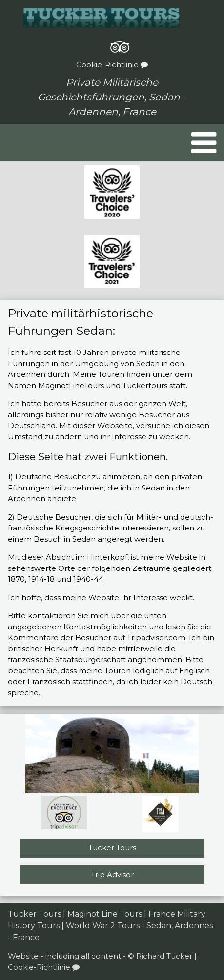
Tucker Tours (112, 848)
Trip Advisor (112, 874)
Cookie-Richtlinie (112, 65)
